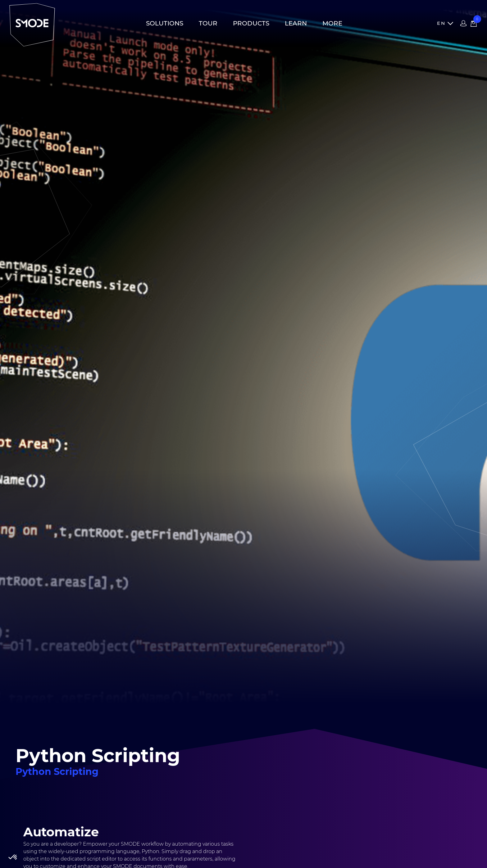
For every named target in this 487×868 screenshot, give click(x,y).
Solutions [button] (165, 23)
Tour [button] (208, 23)
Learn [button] (296, 23)
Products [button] (251, 23)
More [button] (332, 23)
